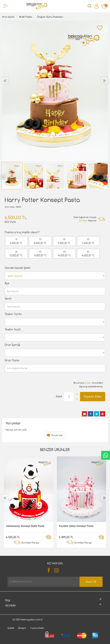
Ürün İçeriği (12, 345)
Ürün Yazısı (12, 360)
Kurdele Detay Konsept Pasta (76, 526)
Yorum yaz (57, 435)
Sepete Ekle (93, 396)
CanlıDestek (106, 455)
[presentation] (5, 80)
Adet (59, 396)
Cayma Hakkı (37, 628)
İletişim (22, 628)
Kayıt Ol (91, 582)
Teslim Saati (13, 329)
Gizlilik (11, 628)
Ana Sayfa (8, 17)
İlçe (7, 283)
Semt (8, 299)
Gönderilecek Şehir (18, 268)
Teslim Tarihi (13, 314)
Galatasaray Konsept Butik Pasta (25, 526)
